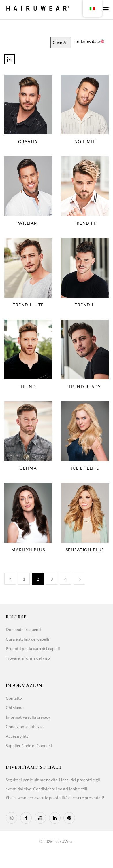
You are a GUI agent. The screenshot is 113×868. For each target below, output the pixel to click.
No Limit (85, 141)
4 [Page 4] (66, 579)
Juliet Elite (85, 468)
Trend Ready (85, 386)
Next (79, 579)
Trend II (85, 305)
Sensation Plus (85, 550)
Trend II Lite (28, 305)
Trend (28, 386)
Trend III (85, 223)
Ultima (28, 468)
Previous (10, 579)
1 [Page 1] (24, 579)
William (28, 223)
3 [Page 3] (52, 579)
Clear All (61, 42)
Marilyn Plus (28, 550)
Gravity (28, 141)
